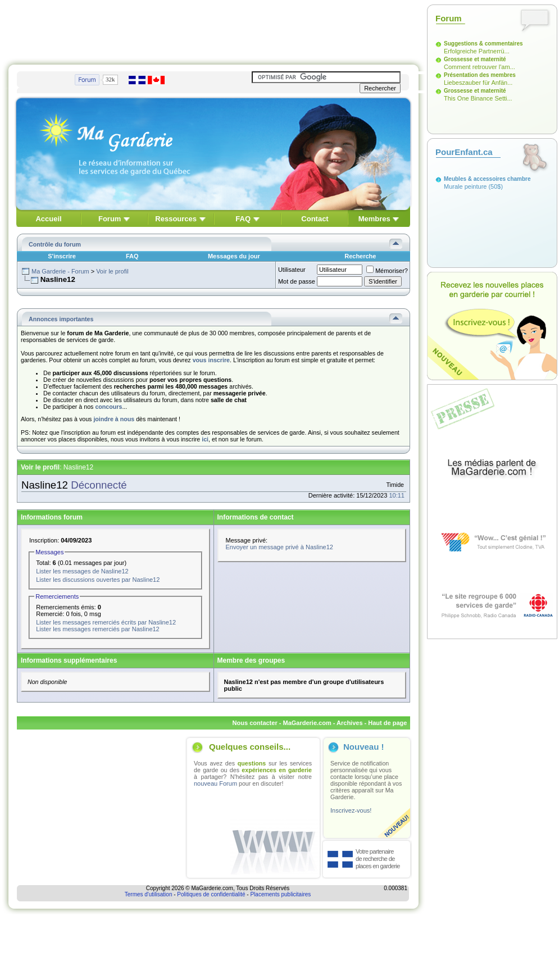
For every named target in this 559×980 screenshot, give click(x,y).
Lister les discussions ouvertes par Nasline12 (98, 580)
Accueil (48, 219)
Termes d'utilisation (149, 894)
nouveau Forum (215, 783)
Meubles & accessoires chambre (487, 179)
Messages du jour (234, 256)
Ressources (176, 219)
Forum (110, 219)
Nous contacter (255, 723)
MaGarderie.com (307, 723)
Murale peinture (465, 186)
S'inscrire (62, 256)
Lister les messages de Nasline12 (82, 571)
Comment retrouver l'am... (480, 67)
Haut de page (387, 723)
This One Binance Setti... (478, 98)
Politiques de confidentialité (211, 894)
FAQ (243, 219)
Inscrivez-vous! (351, 810)
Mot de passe (297, 281)
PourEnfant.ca (464, 152)
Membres (374, 219)
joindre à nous (114, 419)
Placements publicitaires (280, 894)
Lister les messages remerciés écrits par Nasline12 (106, 622)
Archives (349, 723)
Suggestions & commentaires (483, 44)
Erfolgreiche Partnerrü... (477, 51)
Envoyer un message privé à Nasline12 (279, 547)
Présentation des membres (480, 75)
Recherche (360, 256)
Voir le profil (112, 271)
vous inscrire (211, 360)
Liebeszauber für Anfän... (478, 83)
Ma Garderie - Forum (60, 271)
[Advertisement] (213, 30)
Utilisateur (292, 270)
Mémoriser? (387, 271)
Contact (315, 219)
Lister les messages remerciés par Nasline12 (97, 629)
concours (108, 407)
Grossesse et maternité (475, 59)
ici (205, 439)
